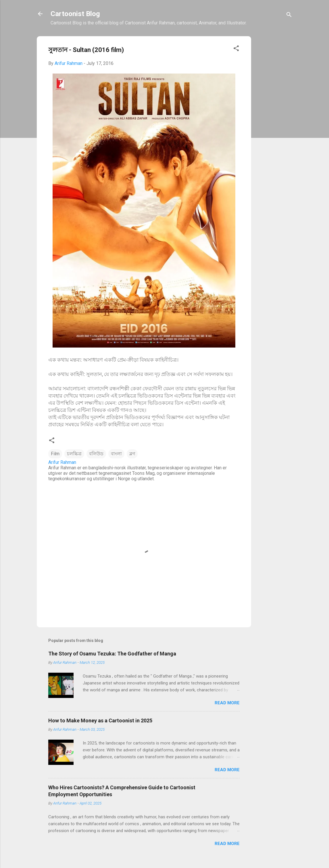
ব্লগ (132, 454)
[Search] (289, 16)
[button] (236, 49)
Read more (227, 703)
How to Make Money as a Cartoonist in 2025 (100, 721)
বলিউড (96, 454)
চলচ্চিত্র (74, 454)
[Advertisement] (274, 127)
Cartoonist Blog (75, 14)
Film (55, 454)
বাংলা (116, 454)
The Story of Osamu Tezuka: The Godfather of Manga (112, 654)
